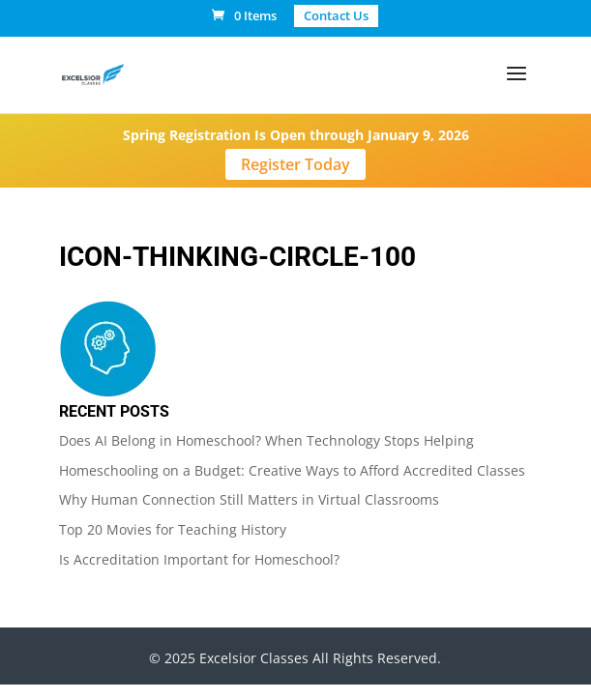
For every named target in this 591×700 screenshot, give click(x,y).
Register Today (295, 164)
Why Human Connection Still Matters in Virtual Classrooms (249, 499)
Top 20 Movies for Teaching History (173, 529)
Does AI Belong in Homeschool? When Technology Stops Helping (266, 440)
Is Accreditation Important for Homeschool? (199, 559)
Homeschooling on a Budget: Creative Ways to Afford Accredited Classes (292, 470)
